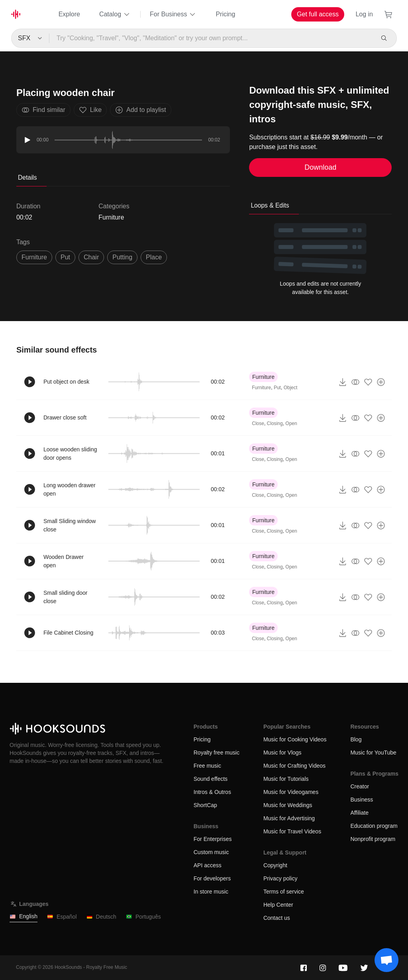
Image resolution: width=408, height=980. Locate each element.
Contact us (277, 918)
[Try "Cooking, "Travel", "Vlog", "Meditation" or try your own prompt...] (212, 38)
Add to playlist (141, 110)
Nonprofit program (373, 839)
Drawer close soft (65, 417)
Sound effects (211, 779)
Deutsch (101, 917)
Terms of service (284, 892)
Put (277, 388)
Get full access (318, 14)
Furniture (111, 217)
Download (320, 167)
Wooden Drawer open (64, 561)
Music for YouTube (373, 753)
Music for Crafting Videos (294, 766)
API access (208, 865)
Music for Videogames (291, 792)
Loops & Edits (270, 205)
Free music (207, 766)
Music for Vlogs (282, 753)
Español (62, 917)
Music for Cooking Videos (295, 739)
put (65, 257)
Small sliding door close (66, 597)
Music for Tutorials (286, 779)
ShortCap (205, 805)
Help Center (278, 905)
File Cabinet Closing (68, 633)
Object (291, 388)
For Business (173, 14)
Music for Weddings (288, 805)
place (154, 257)
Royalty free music (217, 753)
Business (362, 800)
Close (258, 423)
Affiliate (359, 813)
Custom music (211, 852)
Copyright (275, 865)
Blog (356, 739)
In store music (211, 892)
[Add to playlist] (381, 382)
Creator (360, 786)
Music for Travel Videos (292, 831)
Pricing (225, 14)
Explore (69, 14)
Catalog (115, 14)
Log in (364, 14)
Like (90, 110)
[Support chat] (386, 960)
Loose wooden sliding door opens (70, 454)
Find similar (43, 110)
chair (91, 257)
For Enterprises (213, 839)
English (24, 916)
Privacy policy (280, 878)
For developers (212, 878)
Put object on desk (66, 382)
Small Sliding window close (70, 525)
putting (122, 257)
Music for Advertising (289, 818)
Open (291, 423)
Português (143, 917)
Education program (374, 826)
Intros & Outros (212, 792)
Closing (275, 423)
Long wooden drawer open (70, 489)
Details (27, 177)
